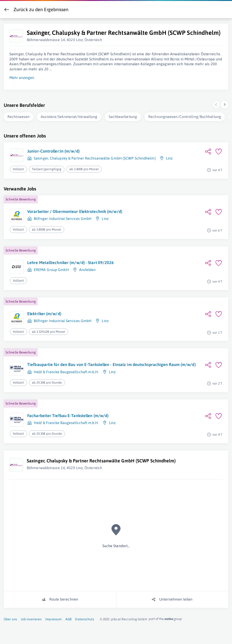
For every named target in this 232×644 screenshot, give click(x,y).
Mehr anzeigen (22, 77)
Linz (169, 157)
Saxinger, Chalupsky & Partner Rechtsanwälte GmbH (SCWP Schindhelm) (95, 157)
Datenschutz (85, 618)
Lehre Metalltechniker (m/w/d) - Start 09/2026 (71, 262)
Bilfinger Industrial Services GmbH (63, 218)
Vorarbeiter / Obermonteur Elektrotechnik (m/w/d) (75, 211)
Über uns (10, 618)
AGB (68, 618)
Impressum (54, 618)
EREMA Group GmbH (51, 269)
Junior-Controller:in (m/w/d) (53, 150)
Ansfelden (87, 269)
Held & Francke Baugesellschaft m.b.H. (66, 371)
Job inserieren (31, 618)
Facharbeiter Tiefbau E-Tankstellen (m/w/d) (68, 415)
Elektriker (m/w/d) (44, 313)
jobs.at (116, 618)
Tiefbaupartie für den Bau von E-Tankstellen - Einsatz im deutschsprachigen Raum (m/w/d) (111, 364)
